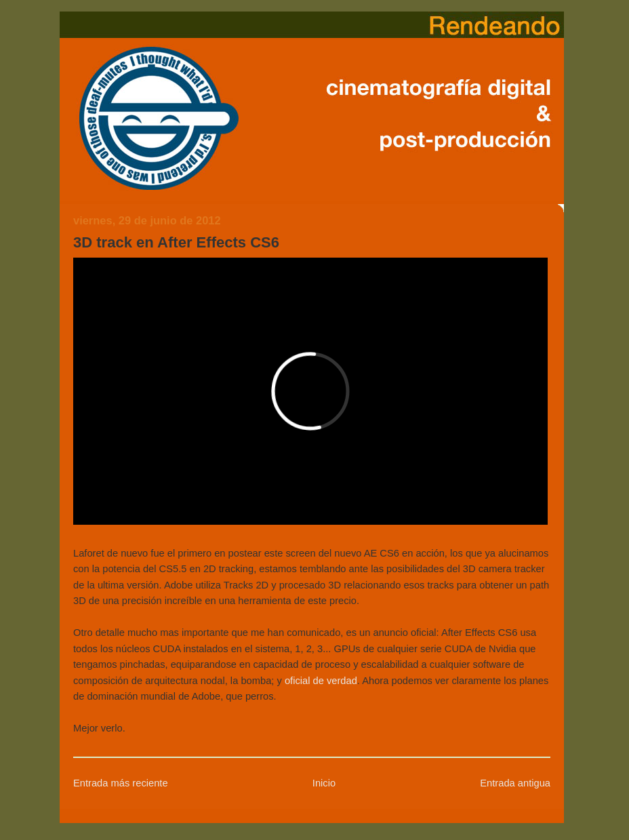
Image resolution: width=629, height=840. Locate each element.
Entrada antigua (515, 783)
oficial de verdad (321, 681)
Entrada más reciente (121, 783)
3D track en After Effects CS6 (176, 242)
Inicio (324, 783)
